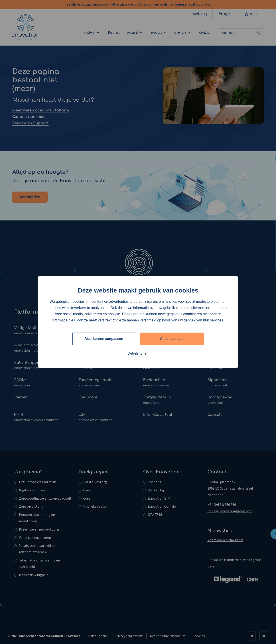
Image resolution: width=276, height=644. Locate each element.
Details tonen (138, 353)
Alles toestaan (172, 339)
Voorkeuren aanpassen (104, 339)
